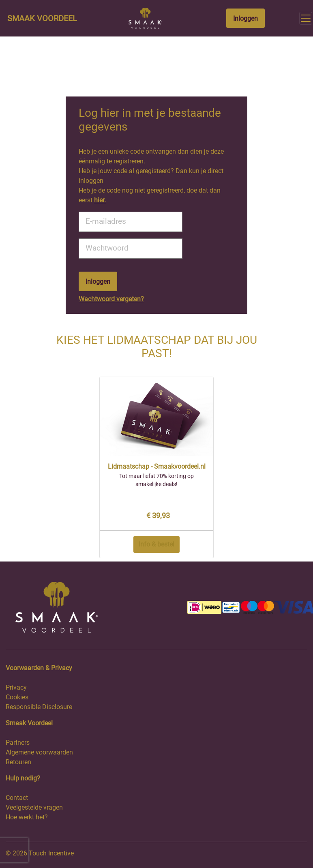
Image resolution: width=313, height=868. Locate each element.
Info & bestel (156, 544)
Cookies (17, 697)
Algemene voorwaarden (39, 752)
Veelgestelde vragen (34, 807)
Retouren (18, 762)
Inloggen (245, 18)
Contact (17, 798)
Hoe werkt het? (27, 817)
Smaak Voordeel (42, 18)
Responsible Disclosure (39, 707)
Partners (18, 743)
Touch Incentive (51, 853)
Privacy (16, 687)
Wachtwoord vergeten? (111, 299)
